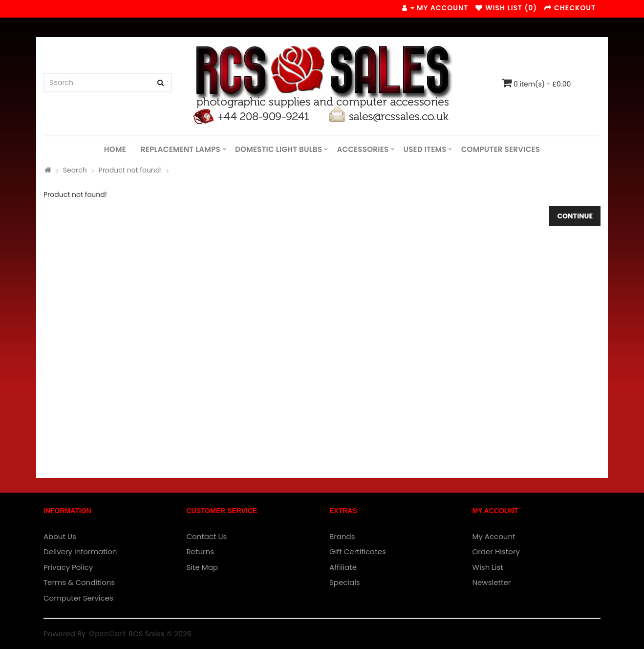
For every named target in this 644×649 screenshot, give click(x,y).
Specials (345, 582)
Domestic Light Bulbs (279, 149)
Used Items (425, 149)
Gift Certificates (358, 552)
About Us (60, 536)
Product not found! (130, 170)
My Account (494, 536)
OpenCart (107, 634)
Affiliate (343, 567)
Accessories (363, 149)
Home (115, 149)
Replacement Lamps (181, 149)
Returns (201, 552)
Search (75, 170)
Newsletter (492, 582)
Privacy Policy (68, 567)
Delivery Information (80, 552)
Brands (342, 536)
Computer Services (501, 149)
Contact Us (207, 536)
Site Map (202, 567)
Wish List (488, 567)
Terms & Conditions (79, 582)
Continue (575, 216)
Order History (496, 552)
